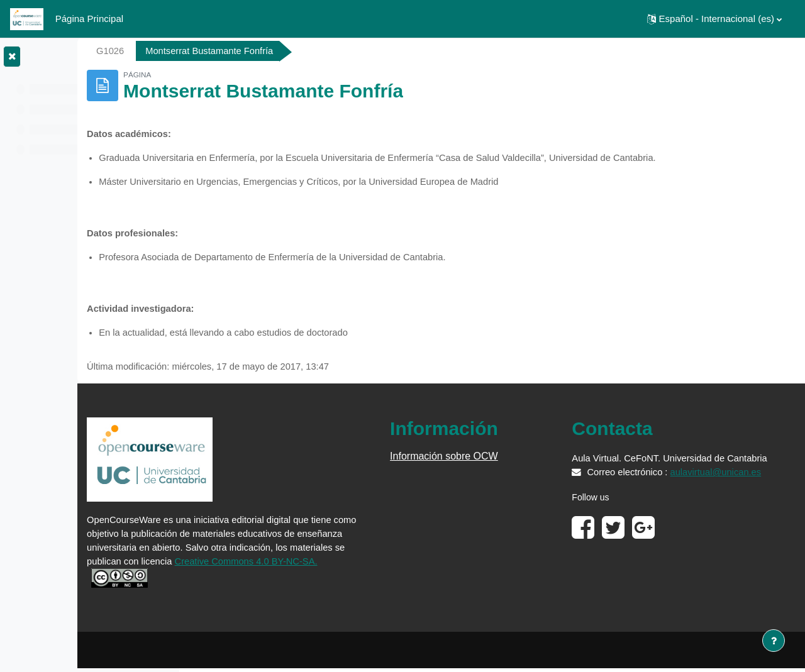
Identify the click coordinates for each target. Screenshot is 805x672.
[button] (714, 19)
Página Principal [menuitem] (89, 19)
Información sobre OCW (509, 460)
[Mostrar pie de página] (774, 641)
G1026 (222, 51)
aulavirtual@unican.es (656, 504)
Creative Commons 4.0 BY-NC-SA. (272, 581)
